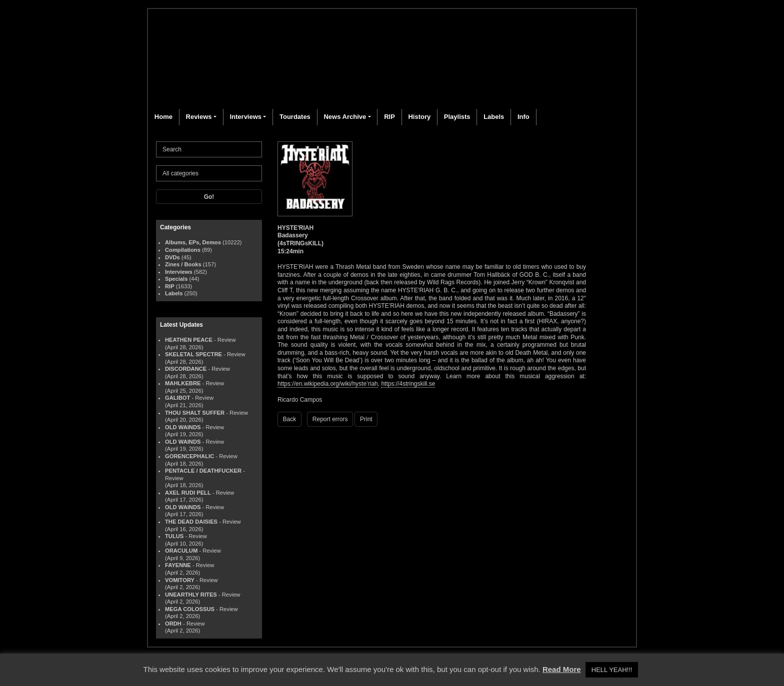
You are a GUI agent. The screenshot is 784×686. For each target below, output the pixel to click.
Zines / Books (183, 264)
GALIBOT (177, 398)
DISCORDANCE (186, 369)
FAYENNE (178, 565)
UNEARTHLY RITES (191, 595)
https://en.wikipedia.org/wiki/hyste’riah (328, 384)
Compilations (183, 250)
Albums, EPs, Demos (193, 242)
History (419, 117)
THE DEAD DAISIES (191, 522)
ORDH (173, 624)
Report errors (330, 419)
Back (290, 419)
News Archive (345, 117)
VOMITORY (180, 580)
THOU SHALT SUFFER (195, 413)
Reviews (199, 117)
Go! (209, 197)
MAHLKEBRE (183, 383)
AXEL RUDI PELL (188, 493)
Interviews (245, 117)
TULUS (174, 536)
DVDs (172, 257)
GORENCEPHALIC (189, 456)
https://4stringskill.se (408, 384)
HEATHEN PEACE (189, 340)
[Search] (209, 149)
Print (366, 419)
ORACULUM (181, 551)
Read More (562, 669)
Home (163, 117)
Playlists (457, 117)
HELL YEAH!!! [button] (612, 670)
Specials (176, 279)
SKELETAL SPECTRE (193, 354)
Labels (494, 117)
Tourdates (295, 117)
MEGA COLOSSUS (190, 609)
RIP (389, 117)
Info (523, 117)
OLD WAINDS (183, 427)
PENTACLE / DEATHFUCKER (203, 471)
